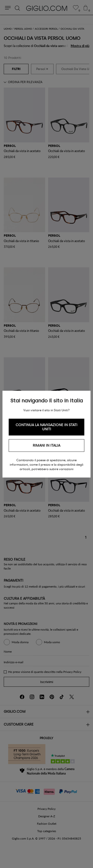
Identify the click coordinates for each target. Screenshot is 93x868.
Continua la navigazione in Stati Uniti (46, 427)
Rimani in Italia (46, 445)
